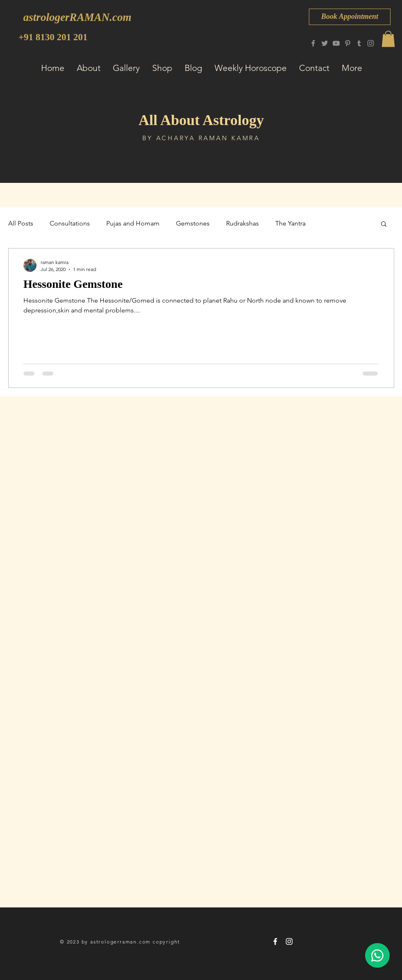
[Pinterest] (348, 43)
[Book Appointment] (350, 17)
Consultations (70, 223)
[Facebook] (313, 43)
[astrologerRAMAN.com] (77, 17)
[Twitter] (325, 43)
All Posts (21, 223)
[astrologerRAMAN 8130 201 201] (275, 941)
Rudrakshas (242, 223)
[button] (388, 39)
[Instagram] (371, 43)
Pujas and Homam (133, 223)
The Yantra (290, 223)
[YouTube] (336, 43)
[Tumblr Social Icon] (359, 43)
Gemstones (193, 223)
